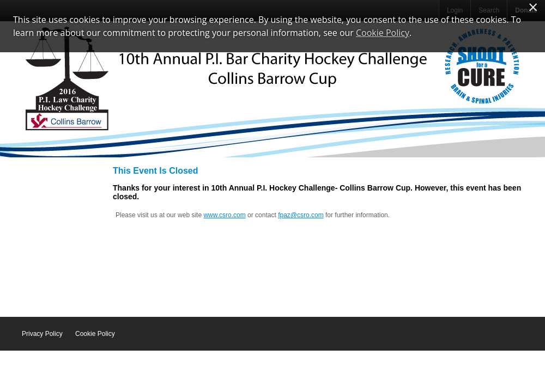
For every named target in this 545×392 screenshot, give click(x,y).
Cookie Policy (95, 334)
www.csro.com (224, 215)
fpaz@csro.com (301, 215)
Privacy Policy (42, 334)
